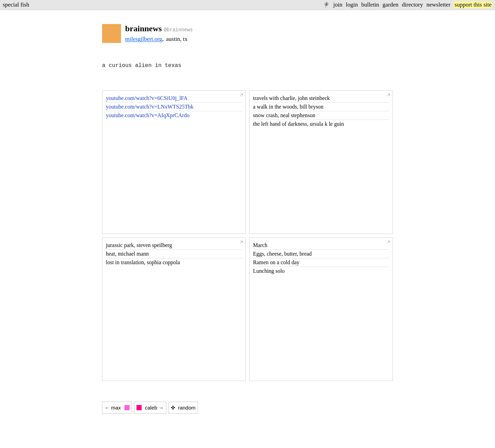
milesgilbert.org (144, 39)
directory (412, 5)
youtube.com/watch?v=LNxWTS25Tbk (150, 107)
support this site (473, 5)
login (352, 5)
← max (117, 408)
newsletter (438, 5)
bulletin (370, 5)
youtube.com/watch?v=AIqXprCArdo (148, 115)
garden (390, 5)
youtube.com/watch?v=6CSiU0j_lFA (147, 98)
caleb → (150, 408)
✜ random (183, 408)
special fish (16, 5)
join (338, 5)
